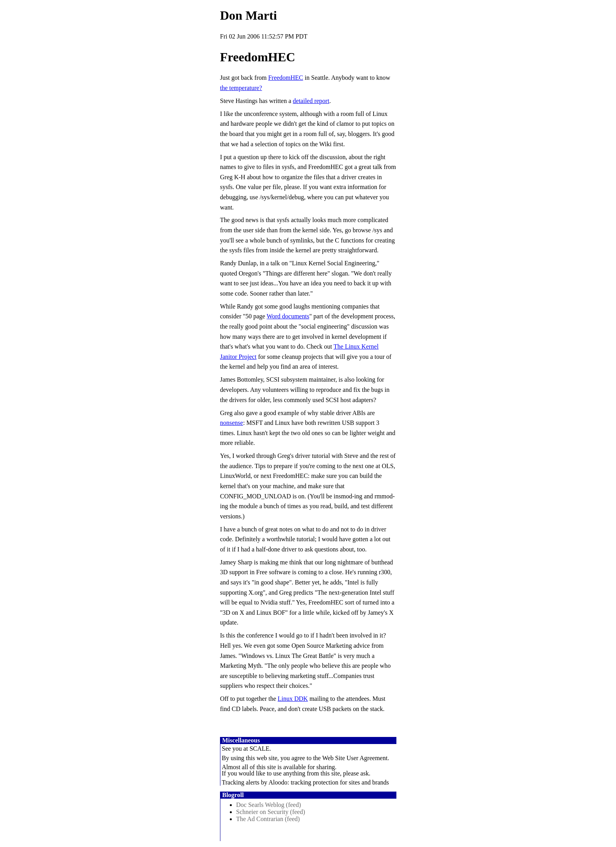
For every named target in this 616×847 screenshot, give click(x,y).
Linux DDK (293, 699)
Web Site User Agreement (355, 758)
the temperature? (241, 88)
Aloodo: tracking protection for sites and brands (329, 782)
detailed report (311, 101)
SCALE (259, 749)
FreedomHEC (286, 78)
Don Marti (248, 15)
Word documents (288, 316)
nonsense (232, 423)
